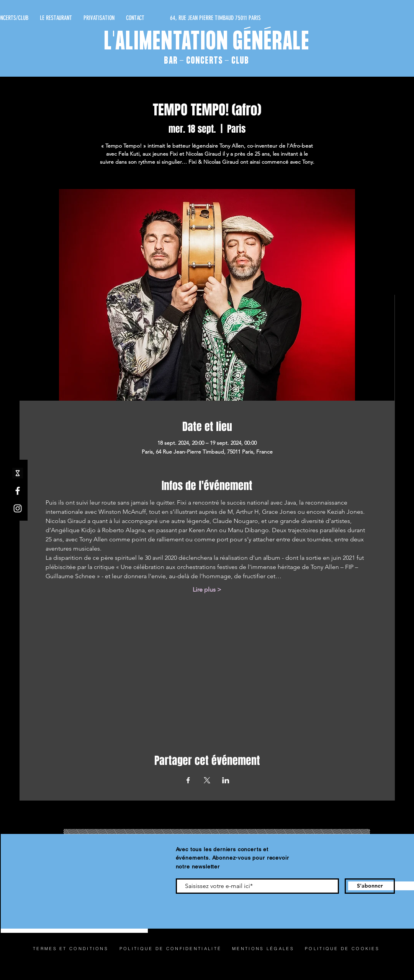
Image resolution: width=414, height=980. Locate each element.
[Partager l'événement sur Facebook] (188, 780)
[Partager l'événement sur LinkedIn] (226, 780)
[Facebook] (18, 491)
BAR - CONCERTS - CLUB (206, 61)
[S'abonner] (370, 886)
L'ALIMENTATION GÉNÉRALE (207, 43)
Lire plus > (207, 589)
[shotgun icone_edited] (18, 473)
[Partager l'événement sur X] (207, 780)
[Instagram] (18, 508)
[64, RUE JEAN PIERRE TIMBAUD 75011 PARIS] (188, 18)
